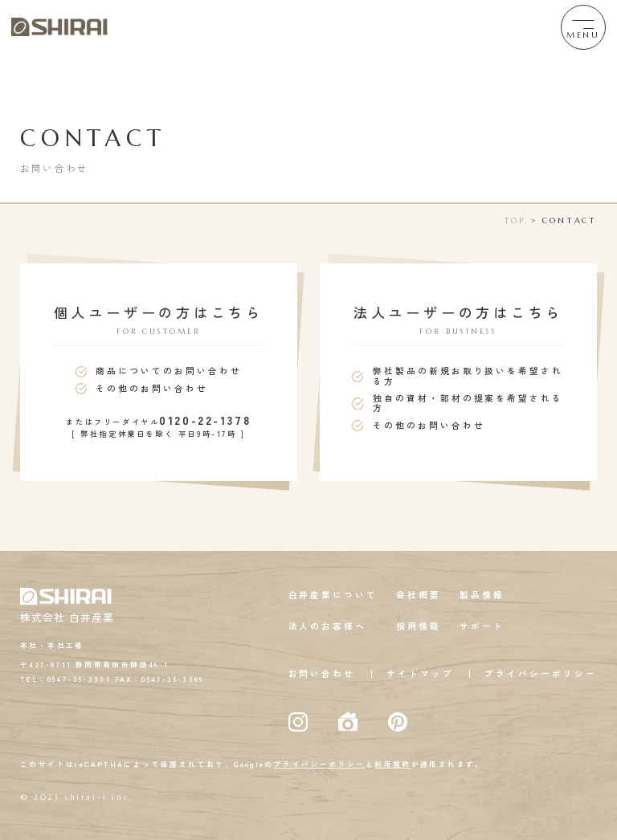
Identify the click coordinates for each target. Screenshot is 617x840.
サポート (482, 626)
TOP (515, 220)
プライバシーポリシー (541, 673)
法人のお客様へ (328, 626)
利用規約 (393, 764)
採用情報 (419, 626)
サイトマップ (420, 673)
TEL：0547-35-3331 (65, 679)
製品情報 (482, 595)
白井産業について (333, 595)
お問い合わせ (322, 673)
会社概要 (419, 595)
